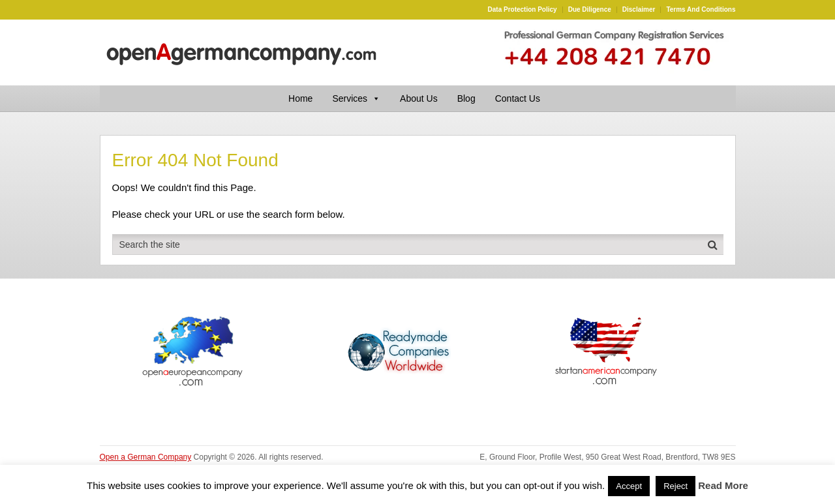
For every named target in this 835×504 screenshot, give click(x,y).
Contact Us (518, 98)
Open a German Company (146, 457)
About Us (419, 98)
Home (300, 98)
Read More (723, 485)
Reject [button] (676, 486)
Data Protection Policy (523, 10)
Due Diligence (590, 10)
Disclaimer (639, 10)
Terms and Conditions (701, 10)
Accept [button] (629, 486)
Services (356, 98)
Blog (466, 98)
